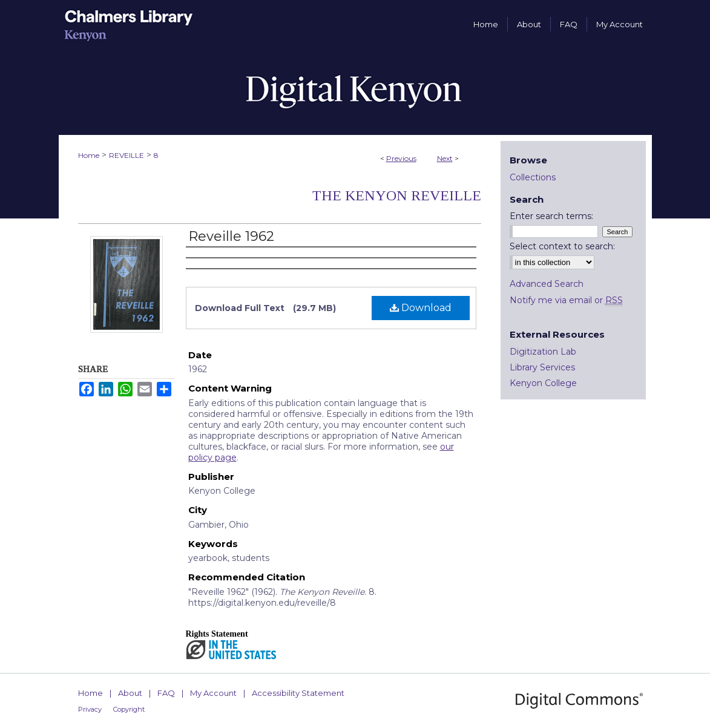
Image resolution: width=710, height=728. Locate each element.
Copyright (129, 709)
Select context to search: (562, 246)
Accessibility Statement (298, 693)
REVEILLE (127, 155)
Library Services (542, 367)
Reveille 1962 (231, 236)
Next (445, 158)
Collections (533, 177)
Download (421, 308)
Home (89, 155)
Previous (401, 158)
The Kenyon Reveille (397, 195)
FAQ (166, 693)
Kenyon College (543, 383)
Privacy (90, 709)
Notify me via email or (566, 300)
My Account (213, 693)
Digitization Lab (543, 352)
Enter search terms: (551, 216)
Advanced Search (547, 284)
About (130, 693)
